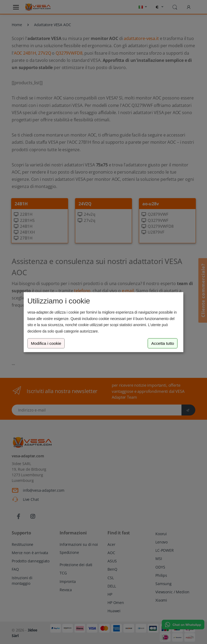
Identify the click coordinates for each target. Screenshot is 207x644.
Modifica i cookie (46, 343)
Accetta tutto (163, 343)
